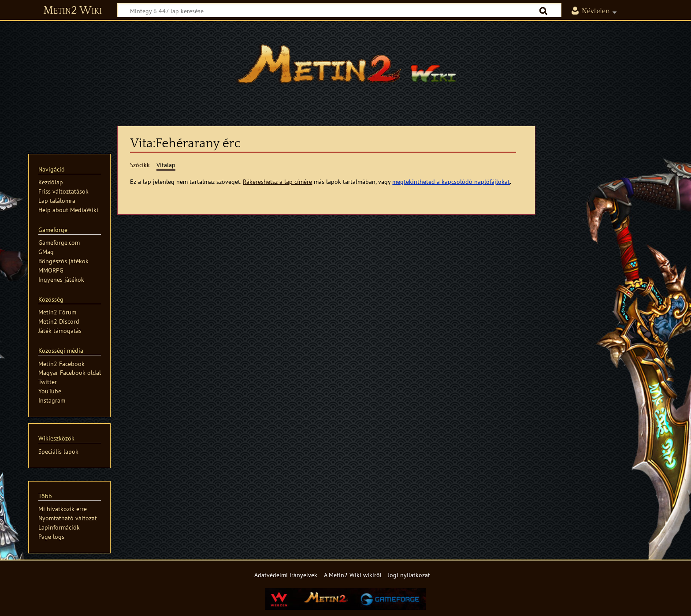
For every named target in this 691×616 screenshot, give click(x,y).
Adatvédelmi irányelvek (286, 575)
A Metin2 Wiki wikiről (353, 575)
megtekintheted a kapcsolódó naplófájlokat (451, 181)
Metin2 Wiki (72, 11)
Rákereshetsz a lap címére (277, 181)
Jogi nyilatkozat (409, 575)
